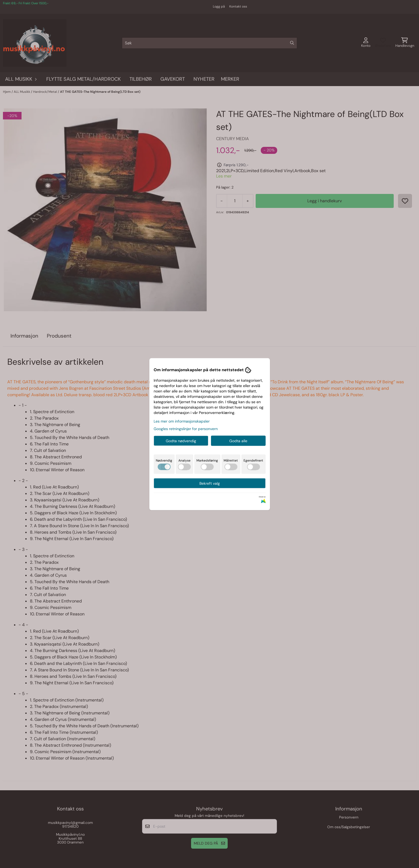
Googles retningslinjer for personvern (186, 428)
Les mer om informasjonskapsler (182, 421)
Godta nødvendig (181, 441)
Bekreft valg (210, 483)
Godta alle (238, 441)
